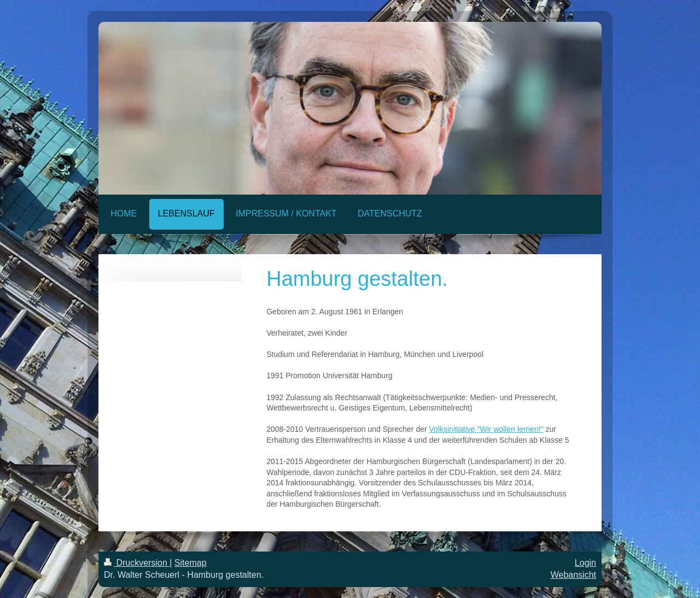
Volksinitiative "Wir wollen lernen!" (486, 429)
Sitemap (191, 563)
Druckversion (137, 563)
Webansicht (573, 575)
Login (585, 563)
